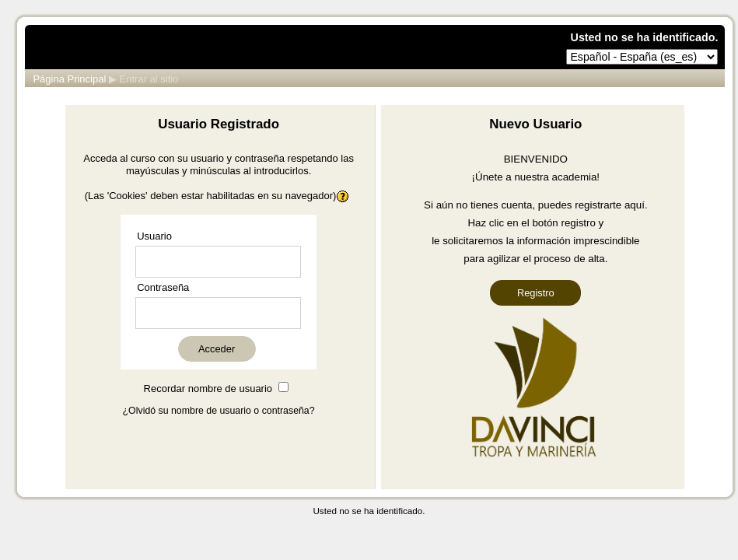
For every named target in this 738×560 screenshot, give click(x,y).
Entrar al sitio (149, 79)
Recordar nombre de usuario (208, 388)
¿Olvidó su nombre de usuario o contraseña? (219, 411)
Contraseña (163, 287)
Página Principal (69, 79)
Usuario (154, 236)
